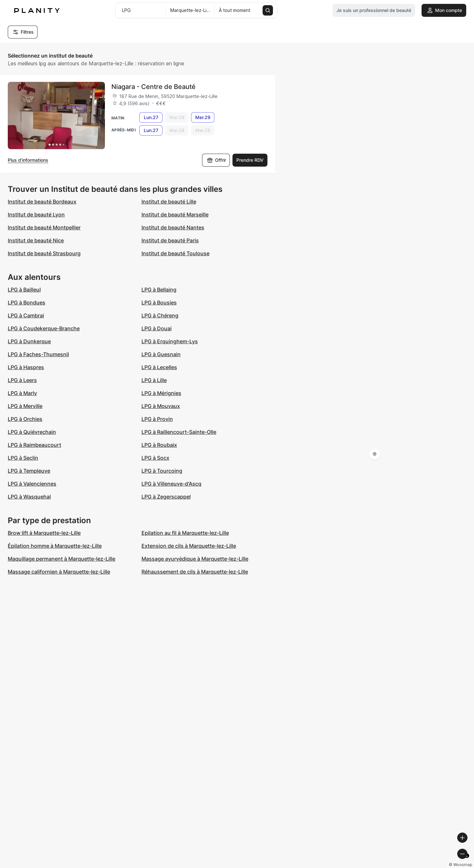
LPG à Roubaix (159, 445)
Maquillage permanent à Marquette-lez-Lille (62, 559)
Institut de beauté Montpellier (44, 227)
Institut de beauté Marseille (175, 214)
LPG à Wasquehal (29, 497)
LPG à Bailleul (24, 290)
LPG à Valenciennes (32, 484)
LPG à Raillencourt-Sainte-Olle (179, 432)
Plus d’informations (28, 160)
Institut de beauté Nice (36, 240)
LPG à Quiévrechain (32, 432)
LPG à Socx (155, 458)
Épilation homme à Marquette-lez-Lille (55, 546)
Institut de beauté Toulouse (175, 253)
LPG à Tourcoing (162, 471)
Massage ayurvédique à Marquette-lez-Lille (195, 559)
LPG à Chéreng (160, 315)
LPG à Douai (157, 328)
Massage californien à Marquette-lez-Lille (59, 572)
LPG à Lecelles (159, 367)
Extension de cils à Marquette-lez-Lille (189, 546)
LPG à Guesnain (161, 354)
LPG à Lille (154, 380)
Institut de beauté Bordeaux (42, 202)
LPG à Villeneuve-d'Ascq (171, 484)
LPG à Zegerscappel (166, 497)
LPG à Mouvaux (161, 406)
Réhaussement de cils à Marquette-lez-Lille (195, 572)
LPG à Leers (22, 380)
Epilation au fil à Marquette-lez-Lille (185, 533)
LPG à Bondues (27, 302)
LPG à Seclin (23, 458)
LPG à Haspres (26, 367)
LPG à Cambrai (26, 315)
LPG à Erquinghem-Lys (170, 341)
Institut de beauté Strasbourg (44, 253)
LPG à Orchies (25, 419)
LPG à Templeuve (29, 471)
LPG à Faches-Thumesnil (38, 354)
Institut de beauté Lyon (36, 214)
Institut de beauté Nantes (173, 227)
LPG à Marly (22, 393)
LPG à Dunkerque (29, 341)
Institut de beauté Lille (169, 202)
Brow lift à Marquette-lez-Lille (44, 533)
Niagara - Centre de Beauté (153, 87)
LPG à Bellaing (159, 290)
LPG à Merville (25, 406)
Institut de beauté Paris (170, 240)
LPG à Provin (157, 419)
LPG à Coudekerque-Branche (44, 328)
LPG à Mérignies (161, 393)
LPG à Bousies (159, 302)
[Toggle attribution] (467, 862)
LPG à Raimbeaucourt (34, 445)
